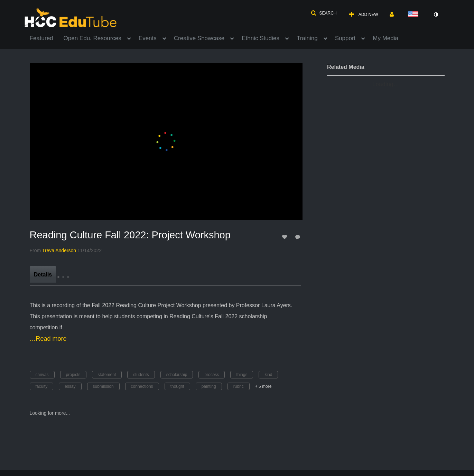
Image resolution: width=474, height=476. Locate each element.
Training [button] (307, 38)
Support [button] (345, 38)
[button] (324, 13)
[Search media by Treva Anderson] (59, 250)
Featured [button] (41, 38)
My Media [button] (385, 38)
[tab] (43, 274)
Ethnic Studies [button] (261, 38)
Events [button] (148, 38)
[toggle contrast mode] (436, 15)
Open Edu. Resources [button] (92, 38)
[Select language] (415, 15)
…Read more (48, 339)
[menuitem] (47, 38)
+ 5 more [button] (263, 386)
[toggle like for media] (286, 237)
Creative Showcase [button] (199, 38)
